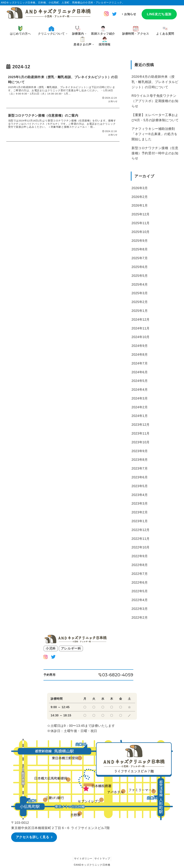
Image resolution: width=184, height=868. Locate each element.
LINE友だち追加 (159, 14)
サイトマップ (103, 858)
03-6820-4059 (118, 675)
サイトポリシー (82, 858)
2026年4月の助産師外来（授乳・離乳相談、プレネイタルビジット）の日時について (155, 82)
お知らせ (130, 14)
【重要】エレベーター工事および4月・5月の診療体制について (155, 118)
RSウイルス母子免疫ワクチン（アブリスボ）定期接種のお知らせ (155, 101)
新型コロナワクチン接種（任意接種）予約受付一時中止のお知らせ (155, 153)
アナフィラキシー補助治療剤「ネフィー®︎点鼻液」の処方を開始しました (155, 134)
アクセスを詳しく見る (33, 837)
